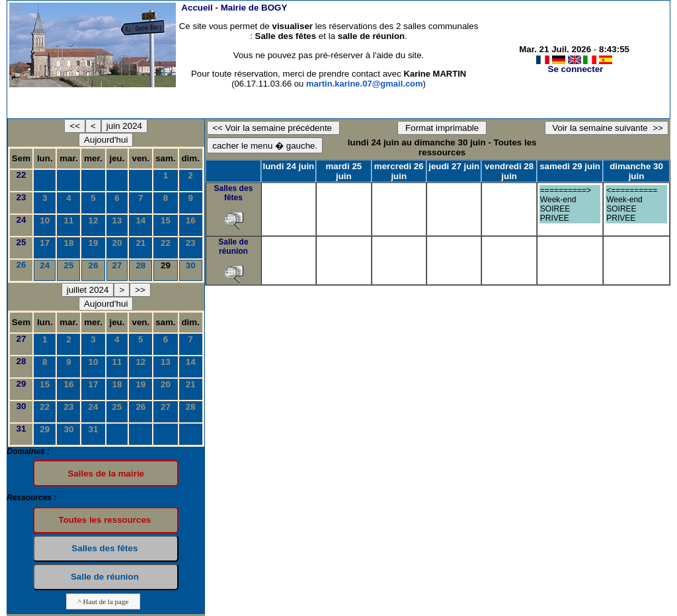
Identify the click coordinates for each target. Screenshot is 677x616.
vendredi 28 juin (509, 171)
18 (69, 243)
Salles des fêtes (234, 193)
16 (191, 220)
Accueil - (234, 8)
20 (117, 243)
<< (75, 126)
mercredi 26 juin (399, 171)
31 (21, 429)
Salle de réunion (233, 247)
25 (21, 242)
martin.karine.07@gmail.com (365, 84)
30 (191, 265)
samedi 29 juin (570, 166)
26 (21, 265)
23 (21, 197)
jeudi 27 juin (454, 166)
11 (69, 220)
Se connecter (576, 69)
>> (140, 290)
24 (21, 220)
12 (94, 220)
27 (117, 265)
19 (94, 243)
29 (21, 384)
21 (140, 243)
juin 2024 (124, 126)
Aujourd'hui (106, 140)
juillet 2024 (88, 290)
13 (117, 220)
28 (140, 265)
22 (21, 175)
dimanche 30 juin (636, 171)
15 (166, 220)
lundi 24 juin (289, 166)
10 (45, 220)
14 (140, 220)
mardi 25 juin (343, 171)
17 (45, 243)
